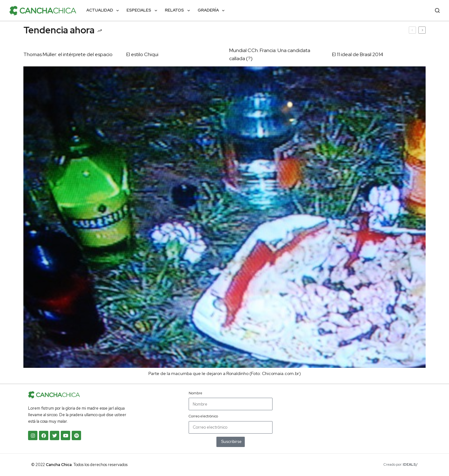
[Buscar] (437, 10)
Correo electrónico (203, 416)
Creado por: (401, 464)
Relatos (179, 11)
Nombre (196, 393)
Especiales (143, 11)
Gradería (212, 11)
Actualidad (104, 11)
